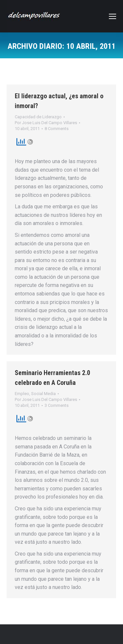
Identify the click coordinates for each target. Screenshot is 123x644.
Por (46, 123)
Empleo (22, 394)
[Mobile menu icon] (113, 16)
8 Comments (57, 129)
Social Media (43, 394)
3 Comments (57, 405)
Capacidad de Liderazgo (38, 117)
